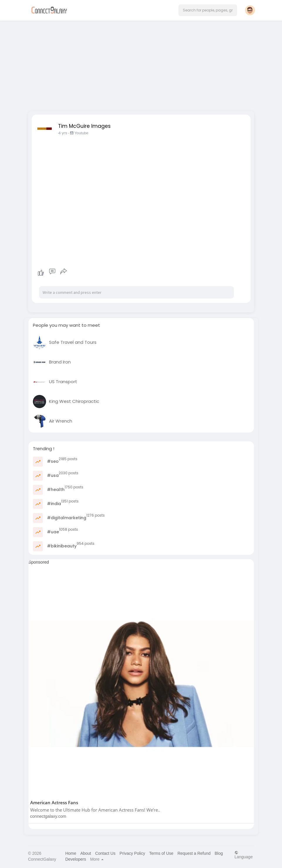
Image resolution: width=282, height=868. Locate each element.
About (86, 853)
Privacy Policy (132, 853)
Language (244, 855)
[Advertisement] (141, 64)
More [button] (97, 859)
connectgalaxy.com (48, 816)
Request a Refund (194, 853)
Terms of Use (161, 853)
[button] (208, 10)
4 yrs (63, 133)
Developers (76, 859)
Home (71, 853)
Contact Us (105, 853)
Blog (219, 853)
